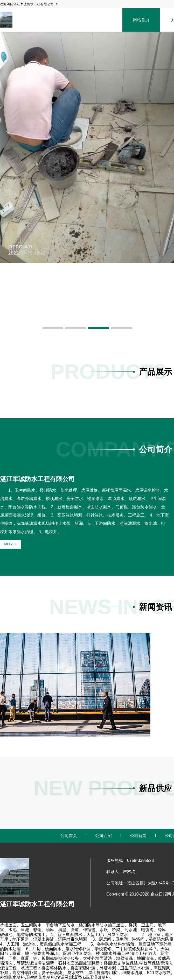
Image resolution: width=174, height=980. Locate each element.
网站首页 (141, 20)
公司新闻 (138, 836)
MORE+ (10, 544)
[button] (53, 328)
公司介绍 (103, 836)
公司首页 (69, 836)
